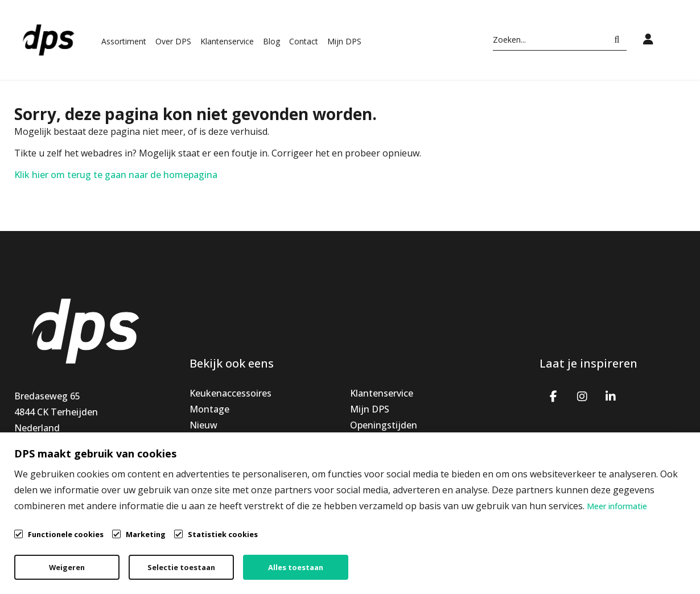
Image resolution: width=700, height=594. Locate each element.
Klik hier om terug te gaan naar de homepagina (116, 175)
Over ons (369, 441)
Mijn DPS (344, 41)
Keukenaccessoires (230, 393)
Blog (271, 41)
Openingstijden (384, 425)
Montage (209, 409)
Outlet (204, 457)
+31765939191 (45, 460)
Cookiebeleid (630, 558)
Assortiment (124, 41)
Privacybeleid (546, 558)
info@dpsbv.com (50, 476)
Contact (304, 41)
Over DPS (173, 41)
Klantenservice (227, 41)
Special (204, 441)
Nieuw (203, 425)
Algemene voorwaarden (438, 558)
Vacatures (372, 457)
